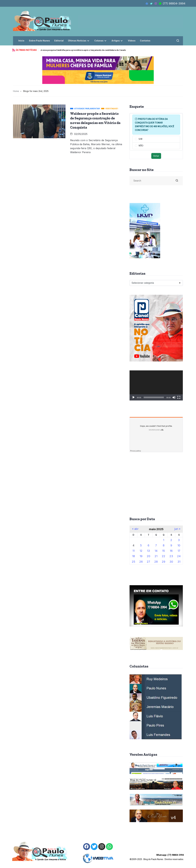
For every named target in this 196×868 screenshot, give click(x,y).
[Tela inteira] (179, 397)
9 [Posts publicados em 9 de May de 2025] (171, 545)
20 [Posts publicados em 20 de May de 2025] (149, 556)
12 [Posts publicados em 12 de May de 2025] (141, 551)
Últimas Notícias (79, 41)
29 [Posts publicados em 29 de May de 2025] (164, 562)
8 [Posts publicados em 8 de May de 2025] (164, 545)
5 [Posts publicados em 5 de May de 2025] (141, 545)
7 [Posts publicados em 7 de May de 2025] (156, 545)
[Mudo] (174, 397)
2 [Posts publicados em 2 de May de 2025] (171, 540)
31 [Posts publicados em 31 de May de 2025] (179, 562)
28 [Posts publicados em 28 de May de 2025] (156, 562)
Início (21, 41)
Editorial (59, 41)
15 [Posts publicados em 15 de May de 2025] (164, 551)
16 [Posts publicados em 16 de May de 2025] (171, 551)
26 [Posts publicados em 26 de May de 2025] (141, 562)
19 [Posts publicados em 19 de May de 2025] (141, 556)
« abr (135, 529)
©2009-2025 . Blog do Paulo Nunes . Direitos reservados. (157, 857)
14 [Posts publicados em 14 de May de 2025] (156, 551)
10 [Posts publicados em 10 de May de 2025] (179, 545)
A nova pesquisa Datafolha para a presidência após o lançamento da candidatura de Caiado (83, 50)
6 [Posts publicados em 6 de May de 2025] (148, 545)
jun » (177, 529)
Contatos (146, 41)
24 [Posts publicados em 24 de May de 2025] (179, 556)
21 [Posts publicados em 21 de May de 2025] (156, 556)
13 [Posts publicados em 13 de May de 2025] (148, 551)
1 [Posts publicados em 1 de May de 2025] (164, 540)
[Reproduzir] (134, 397)
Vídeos (132, 41)
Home (16, 91)
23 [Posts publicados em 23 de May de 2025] (171, 556)
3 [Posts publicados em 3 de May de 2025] (179, 540)
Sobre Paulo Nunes (39, 41)
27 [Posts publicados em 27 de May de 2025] (148, 562)
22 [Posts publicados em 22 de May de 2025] (164, 556)
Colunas (101, 41)
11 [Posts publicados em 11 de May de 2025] (134, 551)
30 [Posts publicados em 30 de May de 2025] (171, 562)
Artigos (118, 41)
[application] (156, 385)
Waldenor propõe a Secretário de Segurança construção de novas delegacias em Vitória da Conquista (95, 120)
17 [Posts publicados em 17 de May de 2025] (179, 551)
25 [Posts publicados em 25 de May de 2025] (134, 562)
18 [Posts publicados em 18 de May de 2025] (134, 556)
